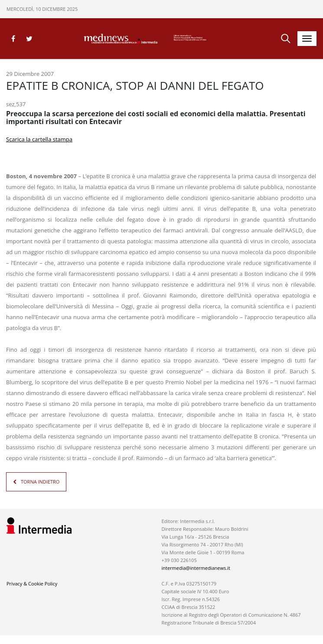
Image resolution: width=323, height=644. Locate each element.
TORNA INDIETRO (40, 482)
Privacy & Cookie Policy (32, 584)
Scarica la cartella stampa (39, 139)
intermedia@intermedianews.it (196, 568)
